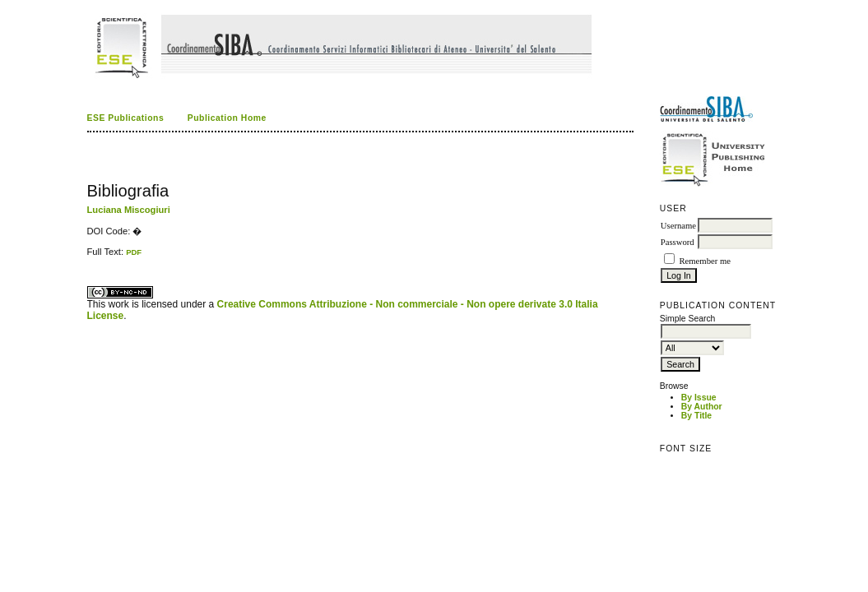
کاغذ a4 (88, 257)
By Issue (699, 398)
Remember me (704, 261)
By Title (696, 416)
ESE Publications (126, 118)
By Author (702, 407)
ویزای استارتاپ (91, 257)
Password (678, 242)
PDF (134, 252)
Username (678, 226)
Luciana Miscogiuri (129, 210)
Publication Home (227, 118)
